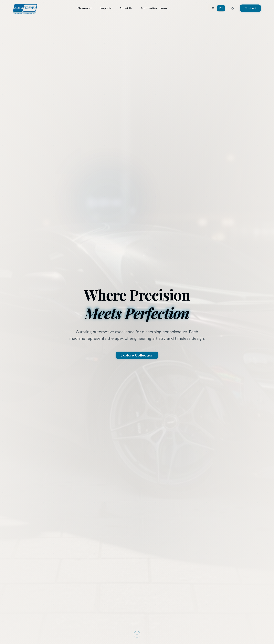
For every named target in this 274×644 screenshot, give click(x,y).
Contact (250, 8)
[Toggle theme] (233, 8)
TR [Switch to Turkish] (213, 8)
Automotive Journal (154, 8)
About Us (126, 8)
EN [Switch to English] (221, 8)
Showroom (85, 8)
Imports (106, 8)
